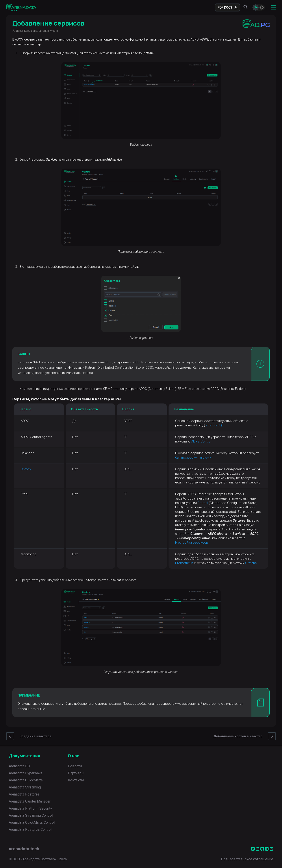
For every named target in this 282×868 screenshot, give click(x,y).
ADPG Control (201, 441)
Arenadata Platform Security (30, 808)
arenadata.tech (24, 849)
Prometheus (184, 563)
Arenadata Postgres (24, 794)
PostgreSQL (215, 425)
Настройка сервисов (192, 543)
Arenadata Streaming (25, 787)
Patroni (203, 503)
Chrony (26, 469)
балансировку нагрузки (193, 457)
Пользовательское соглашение (247, 859)
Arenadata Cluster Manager (30, 801)
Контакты (76, 780)
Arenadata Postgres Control (30, 830)
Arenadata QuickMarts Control (32, 822)
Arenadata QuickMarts (26, 780)
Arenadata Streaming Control (31, 815)
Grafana (251, 563)
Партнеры (76, 773)
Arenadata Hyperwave (26, 773)
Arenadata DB (19, 766)
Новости (75, 766)
